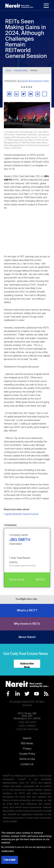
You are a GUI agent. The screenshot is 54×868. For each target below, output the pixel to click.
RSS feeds (27, 744)
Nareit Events (31, 514)
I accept (10, 860)
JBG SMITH (20, 540)
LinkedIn (17, 694)
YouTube (37, 694)
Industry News (21, 71)
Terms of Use (27, 759)
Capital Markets (13, 514)
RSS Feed (46, 694)
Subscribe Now (27, 665)
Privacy (27, 749)
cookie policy (7, 851)
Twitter (27, 694)
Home (8, 71)
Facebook (8, 694)
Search (27, 738)
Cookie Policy (27, 754)
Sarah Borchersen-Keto (35, 81)
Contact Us (27, 764)
